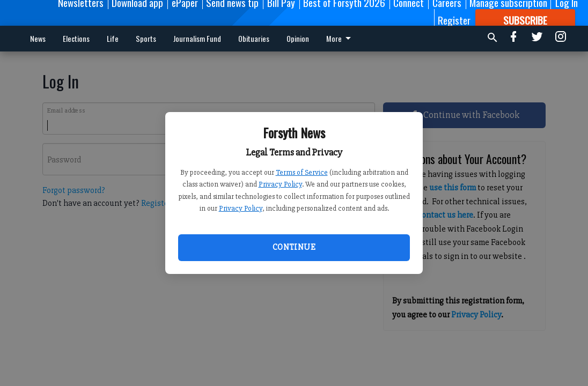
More (340, 38)
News (38, 38)
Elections (76, 38)
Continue (294, 247)
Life (113, 38)
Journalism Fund (197, 38)
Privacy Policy (280, 184)
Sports (146, 38)
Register (454, 20)
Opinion (298, 38)
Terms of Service (302, 172)
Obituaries (254, 38)
